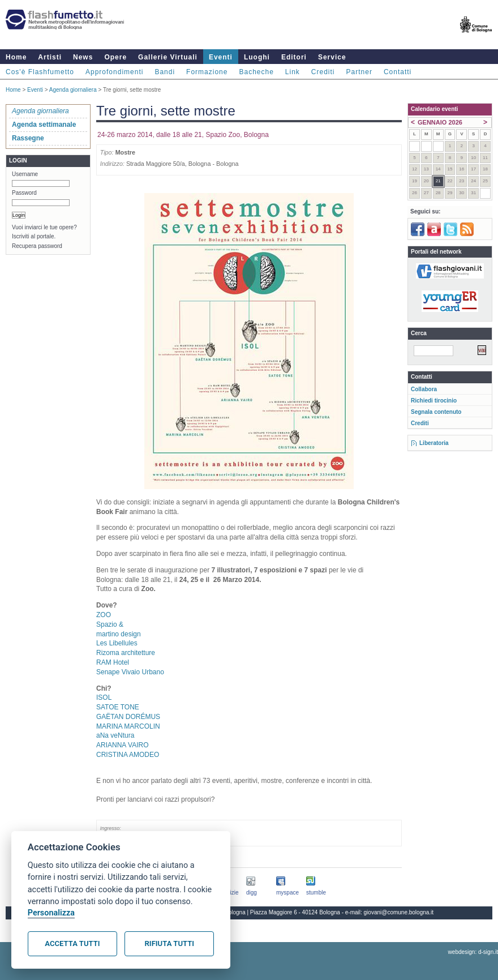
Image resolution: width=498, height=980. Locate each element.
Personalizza (51, 913)
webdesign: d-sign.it (473, 952)
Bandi (165, 72)
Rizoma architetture (126, 653)
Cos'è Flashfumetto (40, 72)
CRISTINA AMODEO (128, 755)
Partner (359, 72)
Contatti (398, 72)
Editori (294, 57)
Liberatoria (434, 443)
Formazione (207, 72)
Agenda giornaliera (73, 90)
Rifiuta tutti (169, 943)
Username (25, 174)
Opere (115, 57)
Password (24, 193)
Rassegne (28, 138)
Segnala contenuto (436, 412)
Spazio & (110, 624)
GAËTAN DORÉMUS (128, 717)
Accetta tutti (72, 943)
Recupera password (37, 246)
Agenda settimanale (44, 125)
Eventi (221, 57)
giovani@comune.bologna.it (399, 912)
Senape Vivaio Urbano (130, 672)
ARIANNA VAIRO (122, 745)
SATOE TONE (118, 707)
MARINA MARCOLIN (128, 726)
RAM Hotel (113, 662)
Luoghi (257, 57)
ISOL (104, 697)
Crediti (323, 72)
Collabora (424, 389)
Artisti (50, 57)
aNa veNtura (115, 735)
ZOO (104, 615)
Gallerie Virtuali (168, 57)
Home (16, 57)
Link (293, 72)
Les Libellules (117, 643)
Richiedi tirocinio (434, 401)
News (83, 57)
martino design (119, 634)
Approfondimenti (114, 72)
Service (332, 57)
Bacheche (256, 72)
